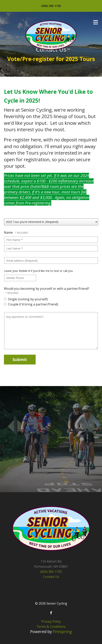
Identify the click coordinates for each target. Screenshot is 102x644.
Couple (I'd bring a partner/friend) (31, 304)
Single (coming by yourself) (26, 299)
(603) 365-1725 (51, 6)
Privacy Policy (51, 621)
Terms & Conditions (51, 627)
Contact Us (51, 577)
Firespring (62, 632)
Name (9, 232)
